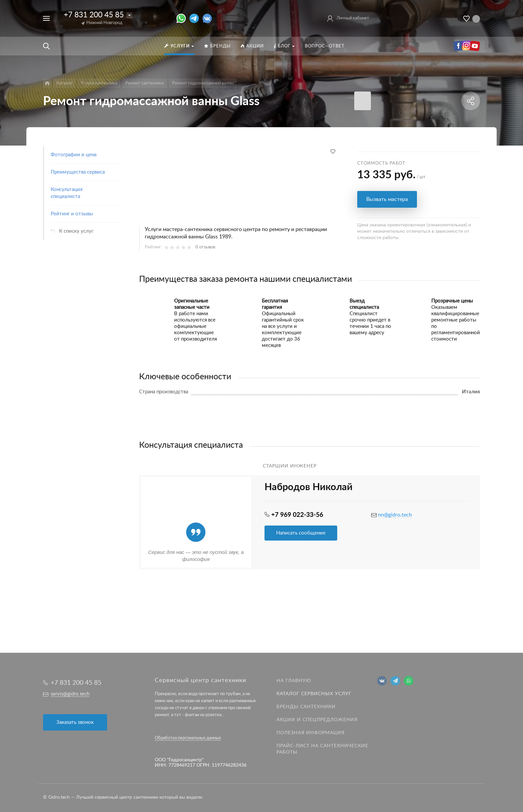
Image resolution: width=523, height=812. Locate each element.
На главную (294, 681)
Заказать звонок (75, 722)
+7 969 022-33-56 (297, 515)
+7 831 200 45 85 (94, 15)
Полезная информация (311, 733)
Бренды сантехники (306, 707)
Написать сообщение (301, 533)
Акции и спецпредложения (317, 720)
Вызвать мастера (387, 199)
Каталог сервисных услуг (314, 694)
